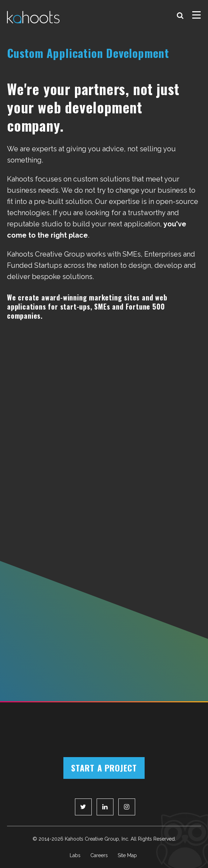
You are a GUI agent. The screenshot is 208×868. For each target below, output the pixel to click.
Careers (99, 855)
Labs (75, 855)
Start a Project (104, 768)
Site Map (127, 855)
